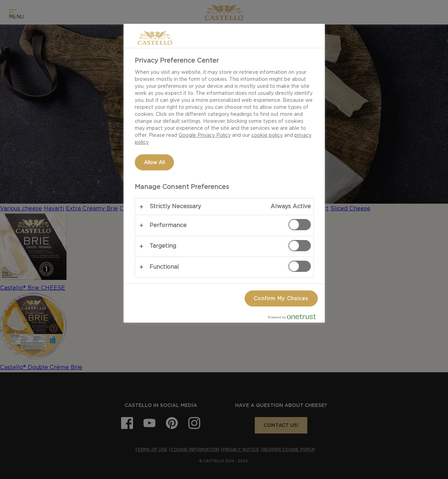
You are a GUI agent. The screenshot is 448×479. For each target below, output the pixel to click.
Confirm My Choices (281, 298)
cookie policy (267, 135)
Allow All (154, 162)
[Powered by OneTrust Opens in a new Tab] (295, 318)
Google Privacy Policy (205, 135)
